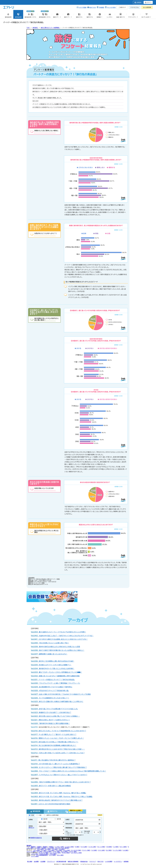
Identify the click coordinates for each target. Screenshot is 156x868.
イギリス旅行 (37, 850)
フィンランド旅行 (117, 850)
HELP (100, 815)
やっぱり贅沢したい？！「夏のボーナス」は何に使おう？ (54, 734)
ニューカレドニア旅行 (76, 853)
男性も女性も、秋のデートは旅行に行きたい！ (50, 720)
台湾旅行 (39, 847)
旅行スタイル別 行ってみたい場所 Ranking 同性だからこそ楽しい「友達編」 (62, 797)
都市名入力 (31, 828)
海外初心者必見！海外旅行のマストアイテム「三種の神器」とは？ (57, 800)
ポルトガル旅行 (48, 851)
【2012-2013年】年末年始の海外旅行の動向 (51, 804)
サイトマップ (93, 861)
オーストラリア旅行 (76, 850)
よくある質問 (109, 861)
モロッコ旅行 (60, 855)
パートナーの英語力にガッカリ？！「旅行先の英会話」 (53, 680)
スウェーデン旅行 (31, 851)
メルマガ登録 (83, 7)
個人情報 (30, 861)
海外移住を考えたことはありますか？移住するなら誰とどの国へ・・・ (58, 749)
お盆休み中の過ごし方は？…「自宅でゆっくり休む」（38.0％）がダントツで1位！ (62, 636)
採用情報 (126, 861)
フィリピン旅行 (92, 847)
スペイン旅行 (102, 850)
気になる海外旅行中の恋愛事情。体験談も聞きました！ (54, 745)
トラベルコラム (135, 7)
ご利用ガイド (122, 7)
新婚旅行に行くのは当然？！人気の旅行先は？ (51, 712)
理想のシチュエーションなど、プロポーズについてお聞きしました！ (57, 738)
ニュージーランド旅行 (55, 853)
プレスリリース (51, 861)
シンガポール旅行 (59, 847)
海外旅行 (29, 845)
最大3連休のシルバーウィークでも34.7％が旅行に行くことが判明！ (58, 632)
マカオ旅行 (109, 847)
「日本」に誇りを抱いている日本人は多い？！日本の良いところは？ (58, 753)
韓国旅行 (33, 847)
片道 (39, 815)
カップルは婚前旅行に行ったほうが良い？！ (50, 698)
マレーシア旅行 (101, 847)
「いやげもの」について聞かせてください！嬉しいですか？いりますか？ (59, 775)
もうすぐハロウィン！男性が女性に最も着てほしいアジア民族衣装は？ (59, 767)
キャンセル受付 (111, 7)
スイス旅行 (94, 850)
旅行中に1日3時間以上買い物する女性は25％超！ (53, 661)
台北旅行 (44, 848)
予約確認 (101, 7)
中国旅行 (51, 847)
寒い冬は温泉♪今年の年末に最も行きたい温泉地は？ (53, 760)
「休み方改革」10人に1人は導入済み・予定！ (50, 643)
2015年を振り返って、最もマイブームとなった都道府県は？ (55, 764)
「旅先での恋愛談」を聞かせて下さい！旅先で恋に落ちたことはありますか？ (61, 782)
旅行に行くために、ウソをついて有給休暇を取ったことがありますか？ (59, 731)
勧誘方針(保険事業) (73, 861)
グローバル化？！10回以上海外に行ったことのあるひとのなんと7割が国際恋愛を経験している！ (68, 771)
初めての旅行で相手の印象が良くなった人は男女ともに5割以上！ (58, 650)
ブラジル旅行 (35, 854)
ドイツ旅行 (44, 850)
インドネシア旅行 (69, 847)
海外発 (58, 819)
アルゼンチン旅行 (44, 854)
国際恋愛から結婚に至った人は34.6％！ (49, 654)
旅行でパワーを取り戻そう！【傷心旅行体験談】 (51, 786)
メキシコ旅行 (53, 854)
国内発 (44, 819)
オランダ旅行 (67, 850)
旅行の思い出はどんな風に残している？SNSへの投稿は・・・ (55, 716)
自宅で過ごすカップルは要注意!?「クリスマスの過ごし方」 (54, 709)
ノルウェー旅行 (73, 851)
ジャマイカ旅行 (35, 856)
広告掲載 (43, 861)
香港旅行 (45, 847)
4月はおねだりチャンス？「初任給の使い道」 (50, 691)
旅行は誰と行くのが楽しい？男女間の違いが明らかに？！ (55, 742)
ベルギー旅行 (56, 851)
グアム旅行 (62, 849)
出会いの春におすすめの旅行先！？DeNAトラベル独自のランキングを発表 (61, 694)
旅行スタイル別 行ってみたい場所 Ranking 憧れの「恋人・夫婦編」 (58, 793)
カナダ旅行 (48, 849)
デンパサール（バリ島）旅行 (62, 848)
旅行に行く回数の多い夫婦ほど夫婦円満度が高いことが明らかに (57, 702)
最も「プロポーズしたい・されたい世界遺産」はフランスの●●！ (56, 672)
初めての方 (93, 7)
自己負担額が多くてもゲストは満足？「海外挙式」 (52, 687)
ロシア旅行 (109, 850)
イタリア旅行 (59, 850)
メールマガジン (118, 861)
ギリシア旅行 (64, 851)
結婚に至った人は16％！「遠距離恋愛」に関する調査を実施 (55, 676)
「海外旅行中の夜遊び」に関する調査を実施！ (50, 723)
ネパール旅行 (123, 847)
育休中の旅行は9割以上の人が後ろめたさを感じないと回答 (55, 647)
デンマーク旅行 (86, 850)
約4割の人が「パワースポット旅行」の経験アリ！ (51, 665)
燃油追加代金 (84, 861)
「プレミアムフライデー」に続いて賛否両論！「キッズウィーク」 (55, 683)
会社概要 (36, 861)
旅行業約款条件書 (61, 861)
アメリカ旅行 (40, 849)
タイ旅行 (77, 847)
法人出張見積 (147, 7)
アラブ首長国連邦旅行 (42, 855)
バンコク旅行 (51, 848)
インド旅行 (116, 847)
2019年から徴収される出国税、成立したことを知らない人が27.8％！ (59, 639)
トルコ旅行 (125, 850)
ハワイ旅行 (55, 849)
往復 (31, 815)
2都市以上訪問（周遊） (51, 815)
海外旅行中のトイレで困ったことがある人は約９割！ (53, 669)
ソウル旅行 (37, 848)
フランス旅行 (51, 850)
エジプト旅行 (52, 855)
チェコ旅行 (39, 851)
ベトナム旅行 (84, 847)
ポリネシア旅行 (66, 853)
